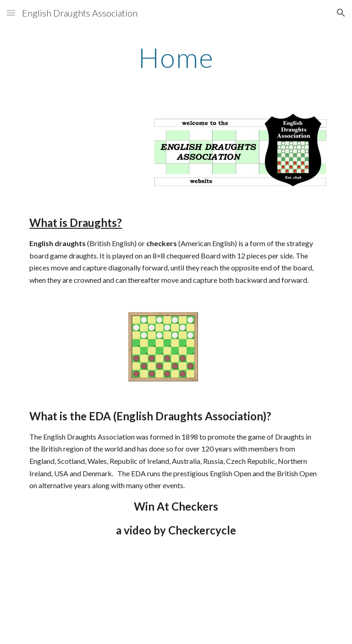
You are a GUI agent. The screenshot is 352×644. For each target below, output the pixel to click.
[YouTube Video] (163, 599)
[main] (176, 57)
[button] (11, 13)
